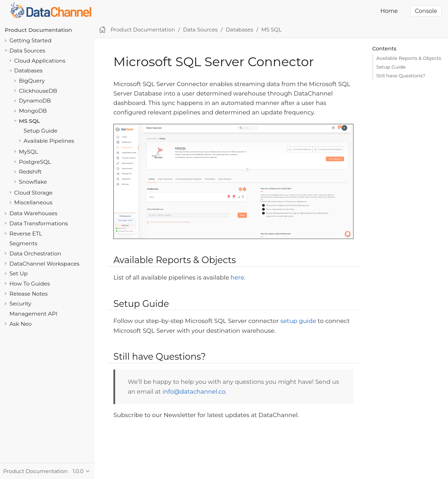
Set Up (19, 273)
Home (389, 11)
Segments (23, 243)
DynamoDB (35, 101)
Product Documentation (38, 30)
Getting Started (30, 40)
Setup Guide (41, 131)
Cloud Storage (34, 193)
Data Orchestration (35, 253)
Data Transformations (39, 223)
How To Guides (30, 284)
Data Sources (27, 51)
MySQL (29, 152)
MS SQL (29, 121)
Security (20, 304)
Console (426, 11)
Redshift (30, 172)
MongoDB (33, 111)
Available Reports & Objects (409, 58)
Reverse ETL (26, 234)
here (237, 277)
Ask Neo (21, 324)
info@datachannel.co (194, 392)
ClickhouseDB (38, 91)
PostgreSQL (35, 162)
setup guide (298, 321)
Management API (33, 314)
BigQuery (32, 81)
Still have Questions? (401, 76)
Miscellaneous (33, 202)
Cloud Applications (40, 61)
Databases (29, 71)
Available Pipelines (49, 141)
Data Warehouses (33, 213)
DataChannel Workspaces (44, 264)
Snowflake (33, 182)
